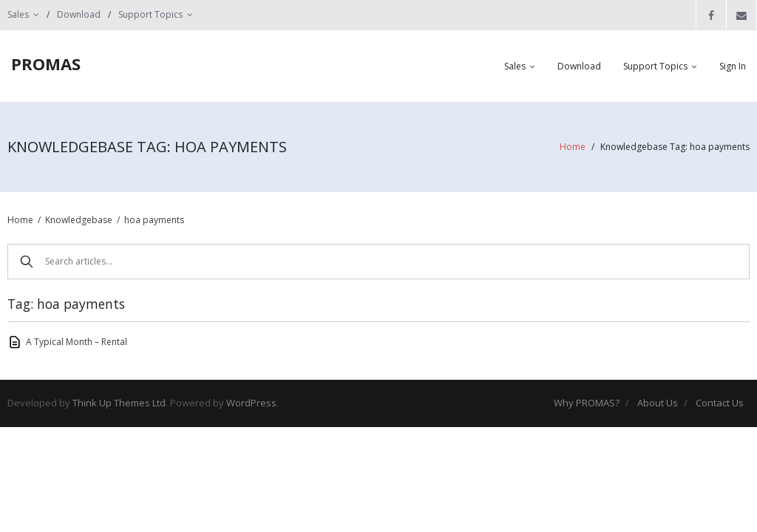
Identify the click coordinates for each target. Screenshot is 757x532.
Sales (18, 14)
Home (573, 147)
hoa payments (154, 220)
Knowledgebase (79, 220)
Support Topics (150, 14)
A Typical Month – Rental (77, 342)
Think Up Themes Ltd (119, 403)
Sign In (733, 66)
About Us (658, 403)
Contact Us (720, 403)
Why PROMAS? (587, 403)
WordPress (251, 403)
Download (79, 14)
